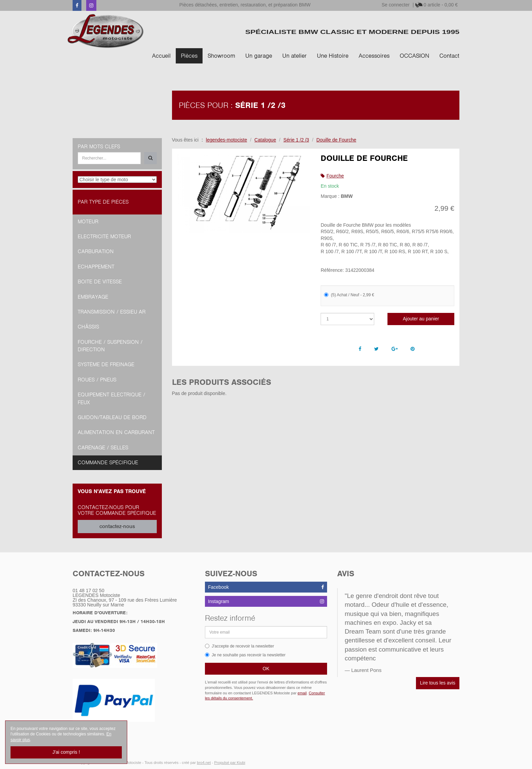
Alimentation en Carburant (116, 432)
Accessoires (374, 56)
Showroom (221, 56)
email (302, 693)
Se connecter (396, 5)
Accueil (161, 56)
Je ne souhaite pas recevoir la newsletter (245, 655)
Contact (449, 56)
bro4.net (204, 763)
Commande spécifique (108, 463)
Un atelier (294, 56)
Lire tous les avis (438, 683)
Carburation (96, 251)
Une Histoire (333, 56)
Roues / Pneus (97, 380)
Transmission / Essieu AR (112, 312)
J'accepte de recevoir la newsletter (240, 646)
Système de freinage (106, 364)
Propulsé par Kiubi (230, 763)
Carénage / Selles (103, 448)
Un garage (259, 56)
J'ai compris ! (66, 752)
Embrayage (93, 297)
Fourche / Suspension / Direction (110, 346)
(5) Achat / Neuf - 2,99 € (349, 295)
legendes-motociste (226, 140)
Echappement (96, 267)
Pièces (189, 56)
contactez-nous (117, 526)
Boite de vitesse (100, 282)
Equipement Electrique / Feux (111, 398)
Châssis (88, 327)
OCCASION (414, 56)
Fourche (335, 176)
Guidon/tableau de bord (112, 417)
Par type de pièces (103, 202)
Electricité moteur (104, 237)
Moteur (88, 222)
